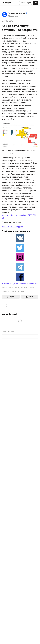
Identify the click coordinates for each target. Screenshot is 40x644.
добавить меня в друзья (12, 227)
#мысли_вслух (8, 284)
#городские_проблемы (26, 284)
